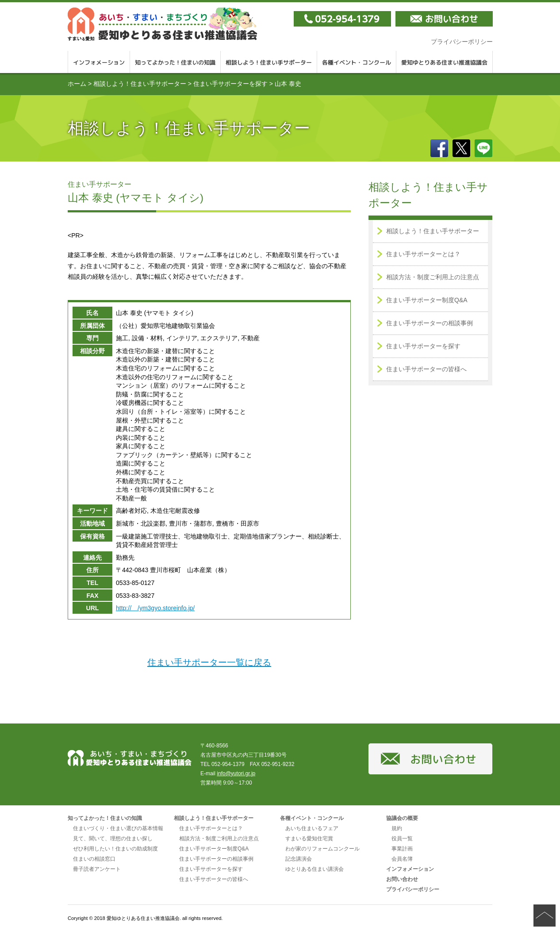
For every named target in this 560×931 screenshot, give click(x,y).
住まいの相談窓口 (94, 859)
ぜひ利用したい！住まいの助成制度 (115, 849)
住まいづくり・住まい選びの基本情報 (118, 828)
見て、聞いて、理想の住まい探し (113, 839)
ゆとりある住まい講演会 (315, 869)
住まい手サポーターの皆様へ (426, 369)
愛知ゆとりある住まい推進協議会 (445, 62)
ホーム (77, 84)
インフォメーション (99, 62)
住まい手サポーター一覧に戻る (209, 662)
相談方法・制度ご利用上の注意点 (433, 277)
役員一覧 (402, 839)
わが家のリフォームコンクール (322, 849)
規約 (397, 828)
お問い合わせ (402, 879)
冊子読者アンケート (97, 869)
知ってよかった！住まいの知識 (175, 62)
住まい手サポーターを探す (230, 84)
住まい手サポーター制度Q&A (427, 300)
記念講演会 (299, 859)
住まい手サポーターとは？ (423, 254)
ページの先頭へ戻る (545, 916)
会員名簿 (402, 859)
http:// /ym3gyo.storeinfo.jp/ (155, 608)
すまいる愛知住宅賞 (309, 839)
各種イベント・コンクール (357, 62)
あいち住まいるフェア (312, 828)
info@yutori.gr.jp (236, 773)
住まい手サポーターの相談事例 (430, 323)
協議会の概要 (402, 818)
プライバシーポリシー (462, 42)
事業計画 (402, 849)
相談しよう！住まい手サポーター (269, 62)
